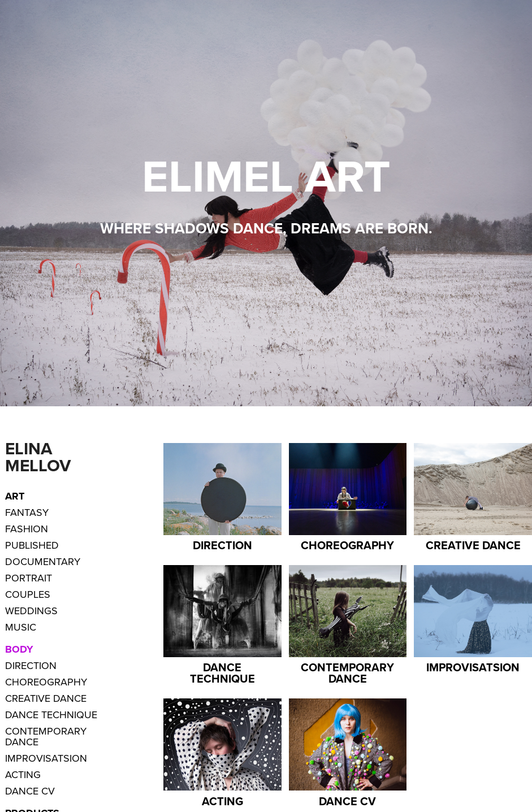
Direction (31, 665)
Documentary (43, 561)
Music (21, 627)
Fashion (27, 529)
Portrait (29, 578)
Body (19, 649)
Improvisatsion (46, 758)
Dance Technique (51, 715)
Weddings (31, 611)
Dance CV (30, 791)
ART (15, 496)
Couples (28, 594)
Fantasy (27, 512)
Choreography (46, 682)
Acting (23, 774)
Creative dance (46, 698)
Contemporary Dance (46, 736)
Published (32, 545)
